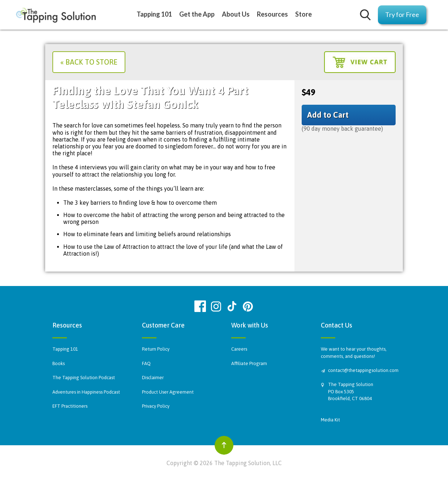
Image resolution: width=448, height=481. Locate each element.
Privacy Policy (156, 406)
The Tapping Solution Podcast (84, 378)
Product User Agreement (168, 392)
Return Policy (156, 349)
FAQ (146, 363)
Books (59, 363)
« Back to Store (89, 62)
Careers (239, 349)
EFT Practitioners (70, 406)
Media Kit (330, 420)
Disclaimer (153, 378)
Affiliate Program (249, 363)
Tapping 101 (65, 349)
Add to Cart (328, 115)
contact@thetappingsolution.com (362, 370)
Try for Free (402, 14)
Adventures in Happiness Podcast (86, 392)
